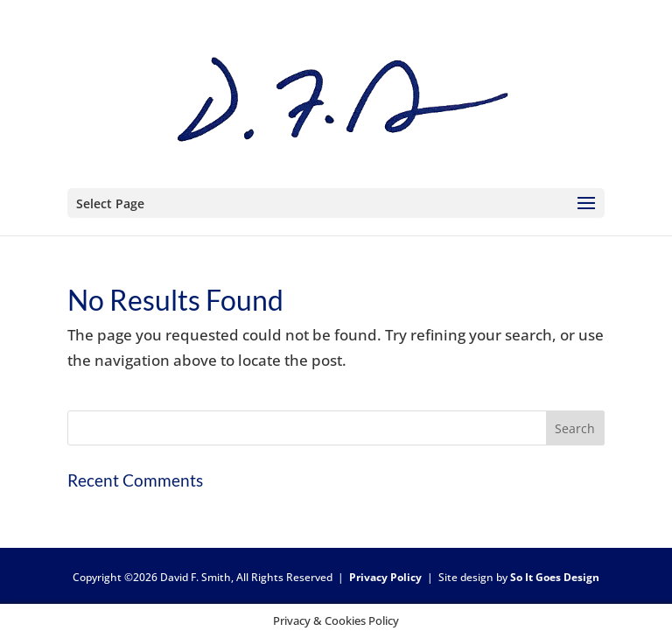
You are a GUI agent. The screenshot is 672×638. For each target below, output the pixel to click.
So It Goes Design (555, 577)
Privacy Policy (385, 577)
